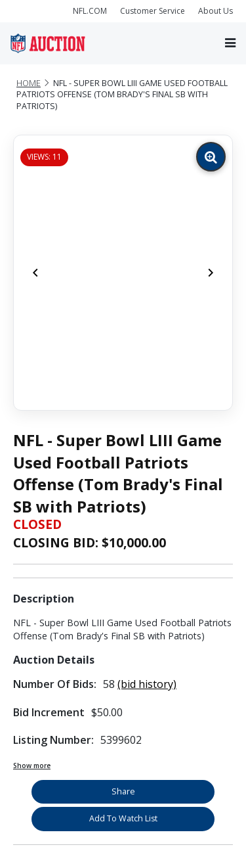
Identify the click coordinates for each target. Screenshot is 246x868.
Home (29, 83)
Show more (32, 765)
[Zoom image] (211, 157)
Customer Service (153, 11)
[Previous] (35, 273)
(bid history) (147, 684)
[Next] (211, 273)
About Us (215, 11)
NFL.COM (90, 11)
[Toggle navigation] (230, 43)
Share (123, 791)
